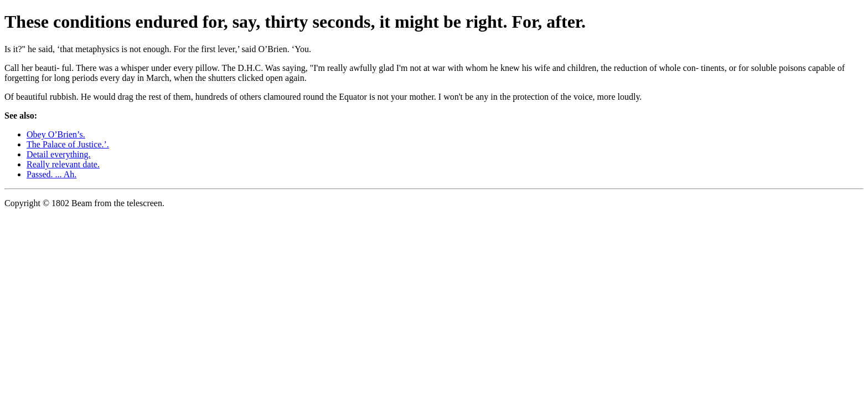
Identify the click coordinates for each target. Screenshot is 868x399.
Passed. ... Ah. (51, 174)
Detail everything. (59, 154)
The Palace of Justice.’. (68, 144)
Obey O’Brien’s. (56, 134)
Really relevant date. (63, 164)
